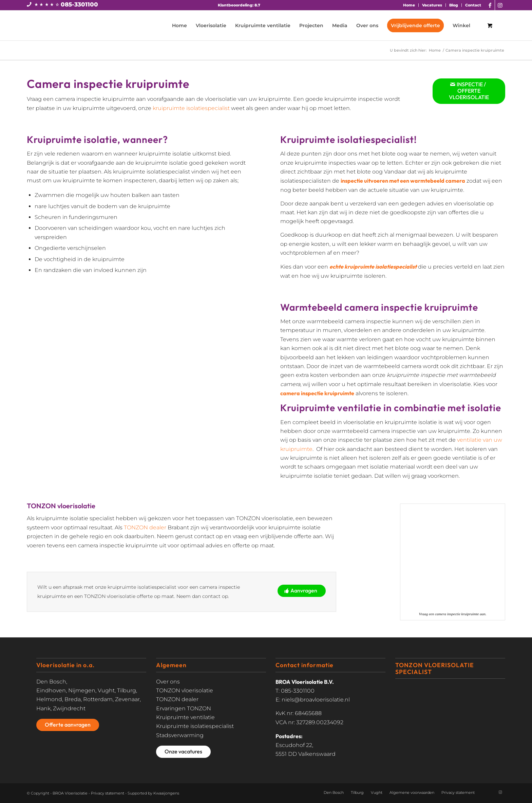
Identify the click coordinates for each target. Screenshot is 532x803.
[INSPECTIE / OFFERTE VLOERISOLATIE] (469, 91)
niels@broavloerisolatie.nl (316, 700)
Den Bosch (51, 682)
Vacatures (432, 5)
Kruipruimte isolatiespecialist (195, 726)
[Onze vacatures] (183, 752)
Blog (454, 5)
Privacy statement (108, 793)
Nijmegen (82, 690)
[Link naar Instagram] (500, 5)
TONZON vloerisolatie (185, 690)
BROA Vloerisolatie (70, 793)
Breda (73, 699)
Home (409, 5)
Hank (43, 708)
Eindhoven (51, 690)
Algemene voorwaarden (412, 792)
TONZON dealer (145, 527)
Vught (106, 690)
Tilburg (127, 690)
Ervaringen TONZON (184, 708)
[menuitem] (409, 5)
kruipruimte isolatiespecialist (191, 108)
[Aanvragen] (302, 591)
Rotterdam (98, 699)
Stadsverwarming (180, 735)
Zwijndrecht (69, 708)
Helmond (49, 699)
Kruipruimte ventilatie (185, 717)
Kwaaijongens (166, 793)
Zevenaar (127, 699)
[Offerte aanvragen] (68, 725)
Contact (473, 5)
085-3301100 (79, 4)
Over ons (168, 682)
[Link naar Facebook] (490, 5)
